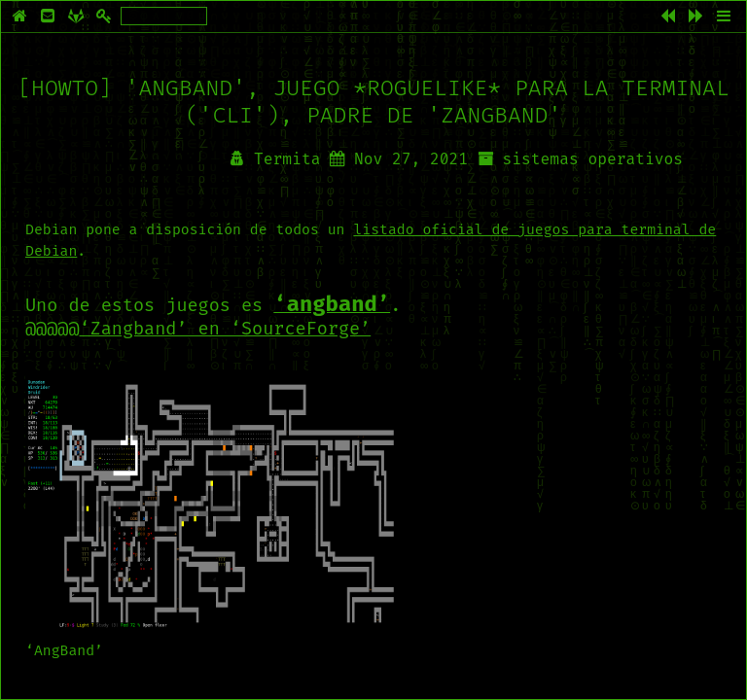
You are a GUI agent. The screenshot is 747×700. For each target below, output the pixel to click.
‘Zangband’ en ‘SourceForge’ (226, 329)
